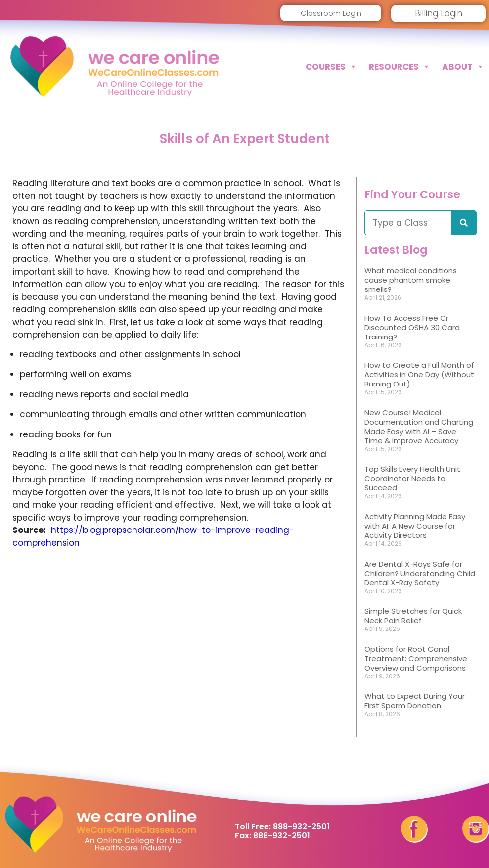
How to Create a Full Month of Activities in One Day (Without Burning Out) (419, 374)
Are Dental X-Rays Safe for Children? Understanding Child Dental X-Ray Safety (420, 573)
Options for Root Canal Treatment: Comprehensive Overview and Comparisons (416, 658)
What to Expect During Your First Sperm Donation (415, 701)
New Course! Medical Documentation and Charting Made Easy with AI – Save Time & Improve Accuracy (419, 427)
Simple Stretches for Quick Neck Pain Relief (413, 616)
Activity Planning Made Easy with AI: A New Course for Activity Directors (415, 526)
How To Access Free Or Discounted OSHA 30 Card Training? (412, 327)
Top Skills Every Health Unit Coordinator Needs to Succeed (412, 478)
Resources (400, 67)
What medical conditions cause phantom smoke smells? (411, 280)
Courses (331, 67)
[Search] (464, 223)
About (463, 67)
